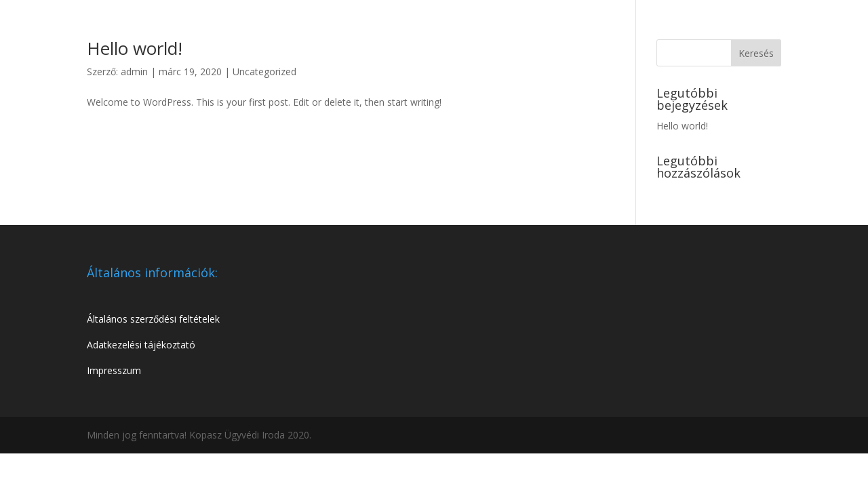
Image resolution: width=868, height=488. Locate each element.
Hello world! (135, 48)
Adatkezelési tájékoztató (141, 345)
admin (134, 72)
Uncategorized (264, 72)
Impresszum (114, 370)
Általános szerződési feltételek (153, 319)
